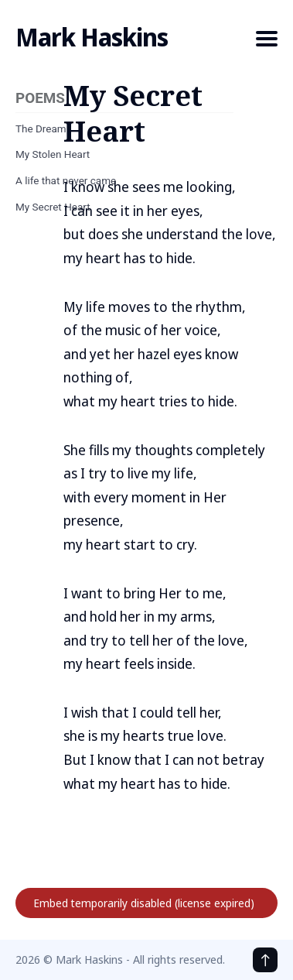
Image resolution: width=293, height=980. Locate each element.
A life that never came (66, 180)
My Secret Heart (53, 207)
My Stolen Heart (53, 154)
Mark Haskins (92, 37)
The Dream (41, 128)
